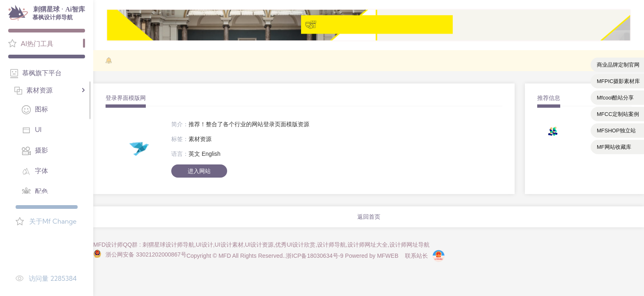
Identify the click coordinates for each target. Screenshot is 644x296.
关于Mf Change (53, 221)
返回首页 (369, 217)
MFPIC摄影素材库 (618, 81)
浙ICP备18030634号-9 (315, 256)
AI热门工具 (37, 44)
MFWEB (388, 256)
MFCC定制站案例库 (618, 116)
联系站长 (416, 256)
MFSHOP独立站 (616, 131)
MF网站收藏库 (614, 147)
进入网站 (199, 171)
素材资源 (200, 139)
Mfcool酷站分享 (615, 98)
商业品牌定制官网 (618, 65)
